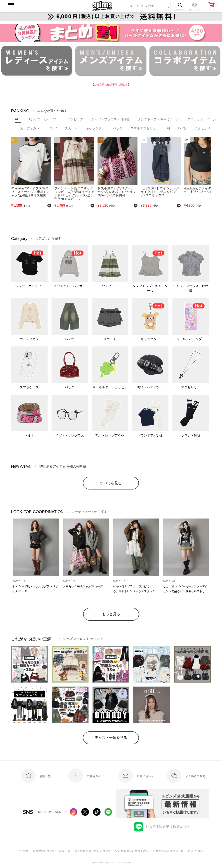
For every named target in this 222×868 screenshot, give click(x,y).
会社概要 (23, 851)
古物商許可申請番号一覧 (168, 851)
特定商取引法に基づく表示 (132, 851)
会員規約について (44, 851)
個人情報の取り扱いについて (93, 851)
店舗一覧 (65, 851)
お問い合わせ (196, 851)
